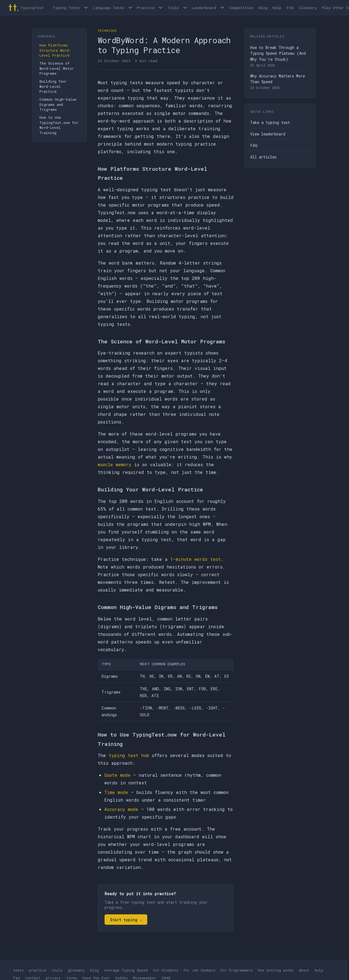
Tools (173, 8)
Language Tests (108, 8)
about (304, 970)
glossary (76, 970)
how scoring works (276, 970)
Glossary (308, 8)
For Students (166, 970)
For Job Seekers (199, 970)
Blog (263, 8)
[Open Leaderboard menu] (222, 8)
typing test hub (129, 755)
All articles (263, 157)
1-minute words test (196, 559)
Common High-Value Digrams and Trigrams (58, 104)
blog (94, 970)
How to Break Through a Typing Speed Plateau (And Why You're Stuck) (278, 53)
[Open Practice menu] (161, 8)
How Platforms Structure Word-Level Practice (55, 50)
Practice (146, 8)
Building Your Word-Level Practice (53, 86)
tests (18, 970)
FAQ (290, 8)
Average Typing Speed (126, 970)
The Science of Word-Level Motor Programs (57, 68)
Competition (241, 8)
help (319, 970)
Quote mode (117, 775)
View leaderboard (268, 134)
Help (277, 8)
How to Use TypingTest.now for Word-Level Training (59, 125)
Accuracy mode (121, 809)
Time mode (116, 792)
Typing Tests (66, 8)
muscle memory (115, 464)
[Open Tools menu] (185, 8)
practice (38, 970)
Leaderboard (204, 8)
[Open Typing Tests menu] (86, 8)
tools (57, 970)
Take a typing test (270, 122)
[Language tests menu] (130, 8)
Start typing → (126, 920)
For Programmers (236, 970)
